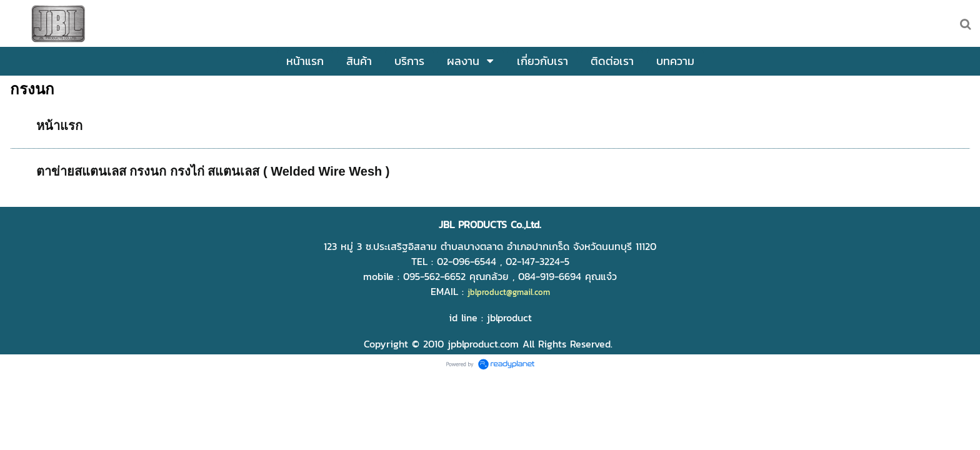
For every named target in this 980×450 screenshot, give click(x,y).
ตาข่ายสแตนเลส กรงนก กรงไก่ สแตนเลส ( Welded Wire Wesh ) (213, 171)
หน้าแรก (59, 126)
